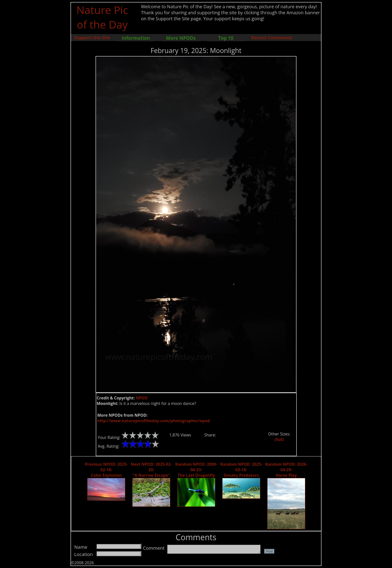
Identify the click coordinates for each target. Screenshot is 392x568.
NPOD (142, 398)
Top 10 (226, 38)
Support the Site (92, 38)
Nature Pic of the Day (102, 17)
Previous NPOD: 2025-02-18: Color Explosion (106, 470)
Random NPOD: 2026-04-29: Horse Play (286, 470)
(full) (279, 439)
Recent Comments (272, 38)
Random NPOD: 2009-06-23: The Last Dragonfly (196, 470)
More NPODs (181, 38)
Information (136, 38)
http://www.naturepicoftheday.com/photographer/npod (153, 421)
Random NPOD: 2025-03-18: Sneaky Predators (241, 470)
